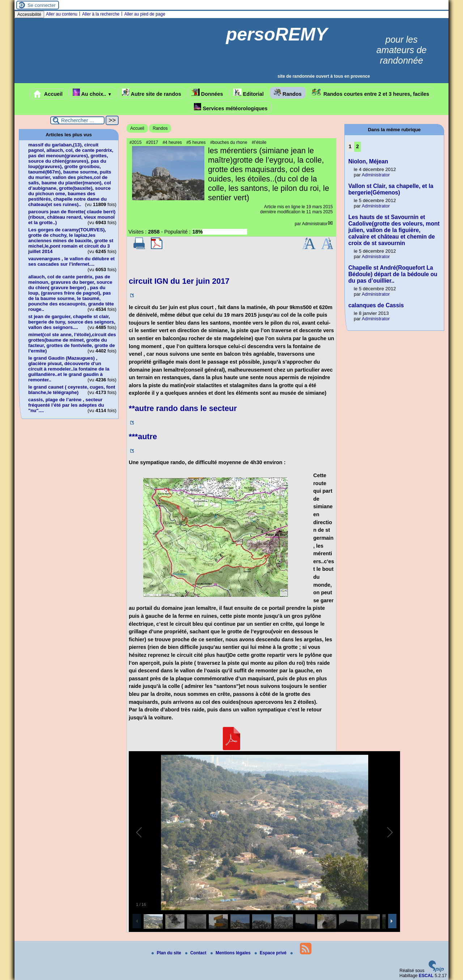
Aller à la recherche (101, 14)
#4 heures (172, 142)
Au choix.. (92, 93)
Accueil (48, 94)
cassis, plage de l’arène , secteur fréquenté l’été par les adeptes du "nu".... (66, 405)
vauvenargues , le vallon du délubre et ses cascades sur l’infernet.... (71, 261)
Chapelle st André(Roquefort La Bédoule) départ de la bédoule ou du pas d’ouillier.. (393, 274)
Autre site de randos (152, 93)
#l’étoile (259, 142)
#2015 (135, 142)
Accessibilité (29, 14)
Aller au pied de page (145, 14)
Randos (288, 93)
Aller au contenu (62, 14)
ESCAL (426, 976)
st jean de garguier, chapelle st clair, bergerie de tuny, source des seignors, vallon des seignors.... (72, 322)
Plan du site (167, 953)
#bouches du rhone (229, 142)
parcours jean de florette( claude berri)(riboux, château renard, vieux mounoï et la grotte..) (72, 217)
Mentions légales (231, 953)
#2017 (152, 142)
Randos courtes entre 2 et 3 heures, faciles (371, 93)
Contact (196, 953)
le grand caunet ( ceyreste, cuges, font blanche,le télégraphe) (72, 390)
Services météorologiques (231, 107)
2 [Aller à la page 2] (357, 146)
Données (207, 93)
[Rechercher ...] (77, 120)
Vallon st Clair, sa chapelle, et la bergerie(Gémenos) (391, 189)
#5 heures (196, 142)
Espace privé (271, 953)
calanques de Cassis (376, 305)
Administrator (315, 224)
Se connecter (42, 5)
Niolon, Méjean (368, 161)
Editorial (249, 93)
